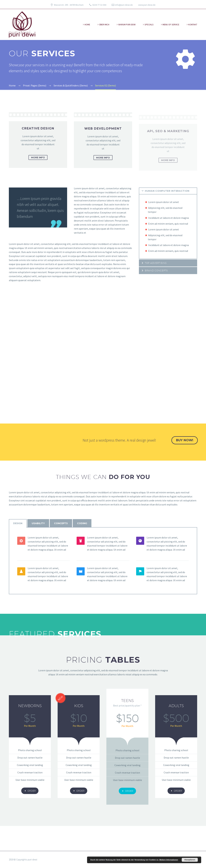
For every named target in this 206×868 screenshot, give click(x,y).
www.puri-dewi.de (147, 5)
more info (38, 162)
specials (149, 25)
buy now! (185, 440)
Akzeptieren (190, 860)
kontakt (193, 25)
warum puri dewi (127, 25)
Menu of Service (171, 25)
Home (87, 25)
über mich (104, 25)
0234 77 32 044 (99, 5)
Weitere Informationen (169, 860)
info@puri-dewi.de (124, 5)
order (30, 791)
